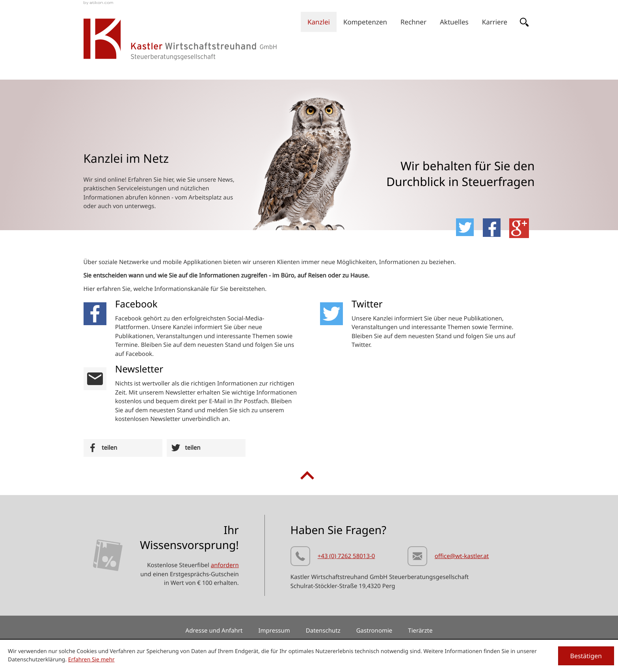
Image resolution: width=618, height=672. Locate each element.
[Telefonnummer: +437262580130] (333, 558)
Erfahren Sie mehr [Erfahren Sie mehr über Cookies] (91, 660)
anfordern (225, 565)
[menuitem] (319, 22)
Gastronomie (374, 631)
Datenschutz (323, 631)
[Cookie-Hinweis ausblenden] (586, 656)
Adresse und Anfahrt (214, 631)
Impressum (274, 631)
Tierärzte (420, 631)
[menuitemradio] (413, 22)
